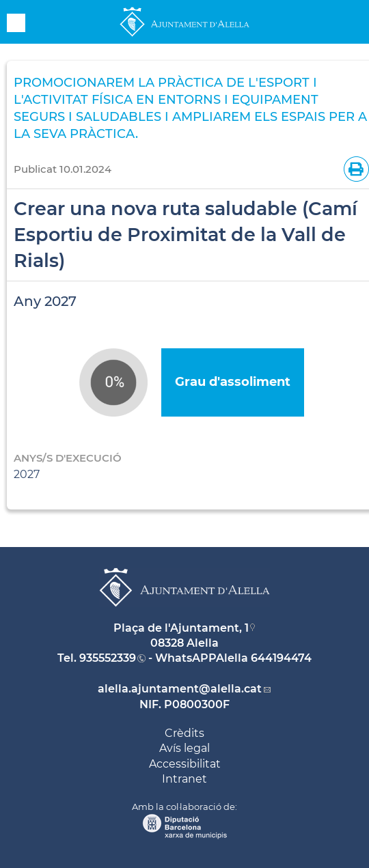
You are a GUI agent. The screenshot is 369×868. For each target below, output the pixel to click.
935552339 (108, 658)
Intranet (184, 779)
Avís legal (184, 748)
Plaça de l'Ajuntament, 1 (181, 628)
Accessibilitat (185, 764)
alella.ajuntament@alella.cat (180, 689)
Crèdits (184, 733)
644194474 (281, 658)
